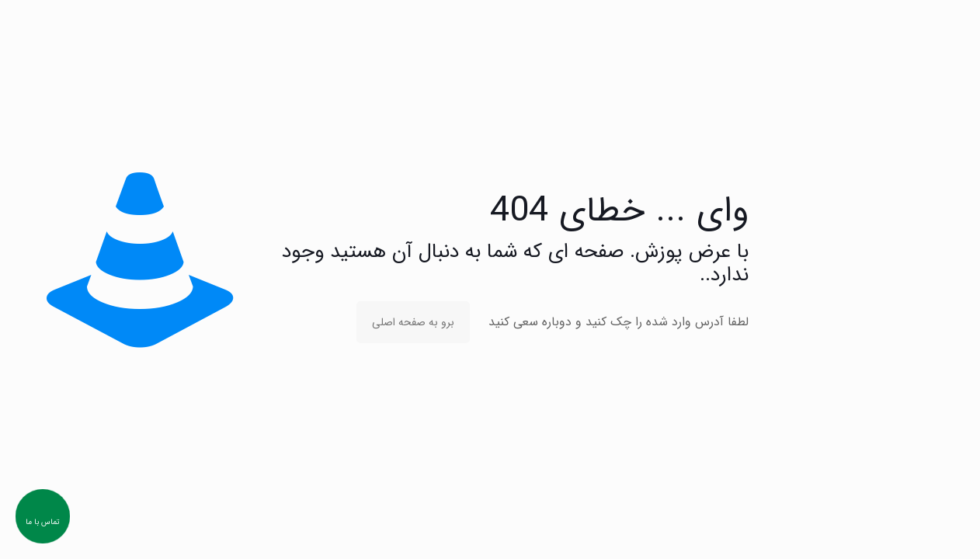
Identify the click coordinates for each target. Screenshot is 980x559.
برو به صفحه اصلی (413, 322)
